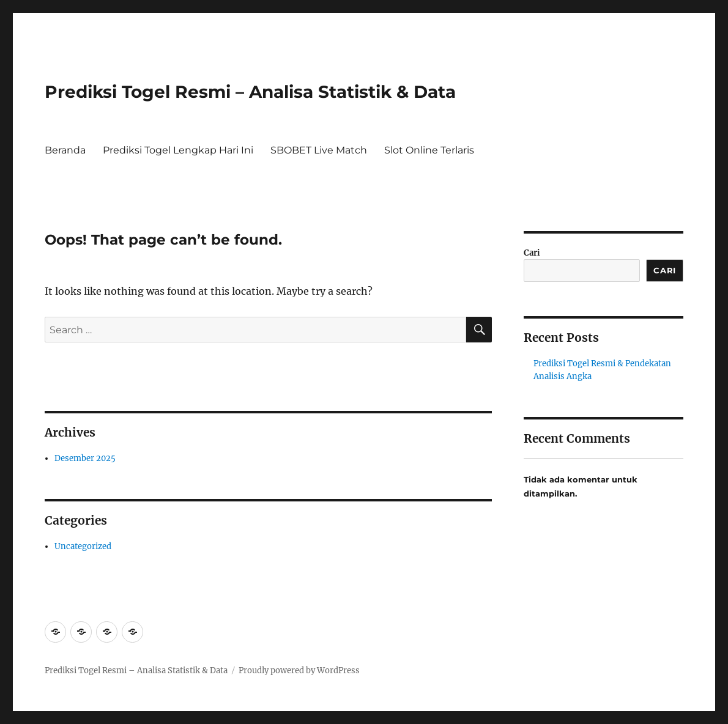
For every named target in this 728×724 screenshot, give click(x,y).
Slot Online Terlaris (429, 150)
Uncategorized (83, 546)
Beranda (65, 150)
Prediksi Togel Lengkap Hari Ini (178, 150)
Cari (532, 253)
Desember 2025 (85, 458)
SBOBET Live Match (319, 150)
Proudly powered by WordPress (299, 670)
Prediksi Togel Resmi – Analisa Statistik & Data (250, 92)
